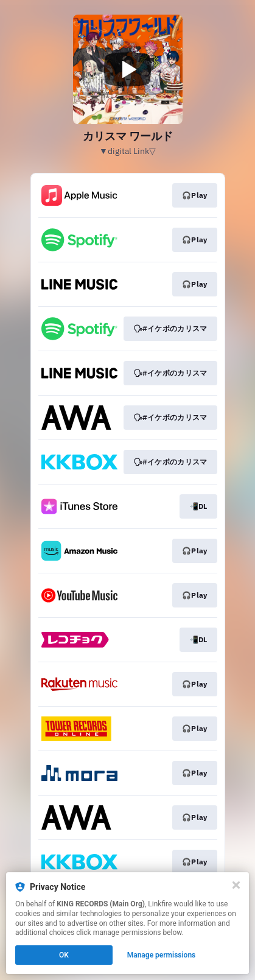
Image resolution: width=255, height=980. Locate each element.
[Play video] (128, 69)
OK (64, 955)
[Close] (236, 885)
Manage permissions (162, 955)
